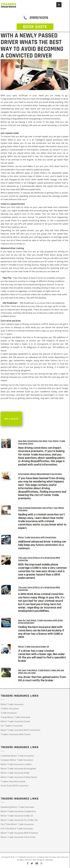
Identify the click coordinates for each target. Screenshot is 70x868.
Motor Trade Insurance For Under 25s (19, 820)
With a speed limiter (10, 193)
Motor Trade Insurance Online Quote (19, 777)
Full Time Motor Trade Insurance (17, 829)
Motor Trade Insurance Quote (15, 721)
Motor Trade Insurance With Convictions (21, 730)
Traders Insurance (10, 709)
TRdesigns (49, 860)
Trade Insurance (9, 713)
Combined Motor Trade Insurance (17, 756)
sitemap (5, 857)
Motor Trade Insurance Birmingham (18, 769)
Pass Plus (18, 278)
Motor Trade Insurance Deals (15, 773)
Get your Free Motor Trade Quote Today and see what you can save (41, 672)
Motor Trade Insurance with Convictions (37, 537)
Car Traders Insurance (12, 726)
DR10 (45, 324)
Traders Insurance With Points (16, 734)
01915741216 (38, 18)
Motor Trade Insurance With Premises (19, 833)
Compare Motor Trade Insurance (17, 760)
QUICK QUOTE (35, 27)
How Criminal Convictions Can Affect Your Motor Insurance (41, 509)
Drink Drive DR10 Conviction (14, 786)
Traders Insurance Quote (13, 781)
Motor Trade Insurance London (16, 764)
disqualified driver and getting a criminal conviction (36, 119)
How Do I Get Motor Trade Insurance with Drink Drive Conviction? (40, 622)
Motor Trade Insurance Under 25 (34, 647)
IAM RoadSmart (27, 303)
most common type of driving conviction (20, 324)
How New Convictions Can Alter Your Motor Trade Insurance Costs (42, 442)
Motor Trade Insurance (12, 704)
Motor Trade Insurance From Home (18, 837)
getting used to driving (29, 398)
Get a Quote (11, 419)
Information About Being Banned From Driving (40, 474)
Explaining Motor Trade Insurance (17, 807)
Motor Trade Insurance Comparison (18, 811)
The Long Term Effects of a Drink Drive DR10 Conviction (39, 559)
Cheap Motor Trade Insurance (15, 717)
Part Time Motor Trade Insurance (17, 824)
